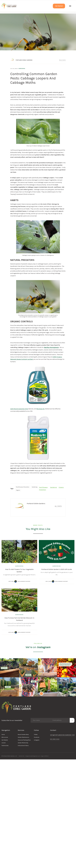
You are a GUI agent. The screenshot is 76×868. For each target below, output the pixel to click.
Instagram (37, 740)
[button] (70, 6)
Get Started (59, 6)
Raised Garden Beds (23, 734)
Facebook (37, 737)
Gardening (22, 69)
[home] (9, 6)
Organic (18, 490)
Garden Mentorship (23, 743)
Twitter (36, 734)
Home (3, 734)
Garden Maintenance (23, 737)
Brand (19, 409)
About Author (62, 60)
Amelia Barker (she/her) (24, 581)
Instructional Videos (23, 746)
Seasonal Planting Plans (24, 740)
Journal (4, 743)
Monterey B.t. (41, 409)
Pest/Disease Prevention (23, 487)
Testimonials (5, 746)
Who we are (5, 737)
